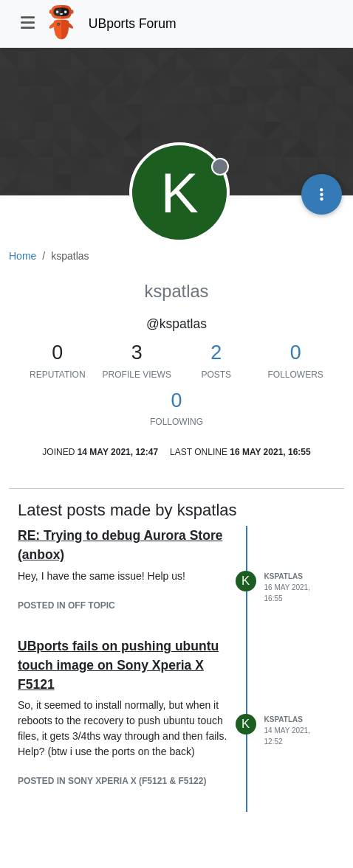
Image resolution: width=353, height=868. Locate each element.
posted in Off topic (66, 605)
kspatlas (284, 576)
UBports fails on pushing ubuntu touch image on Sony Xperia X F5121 (118, 666)
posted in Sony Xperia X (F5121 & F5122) (112, 781)
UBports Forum (133, 24)
